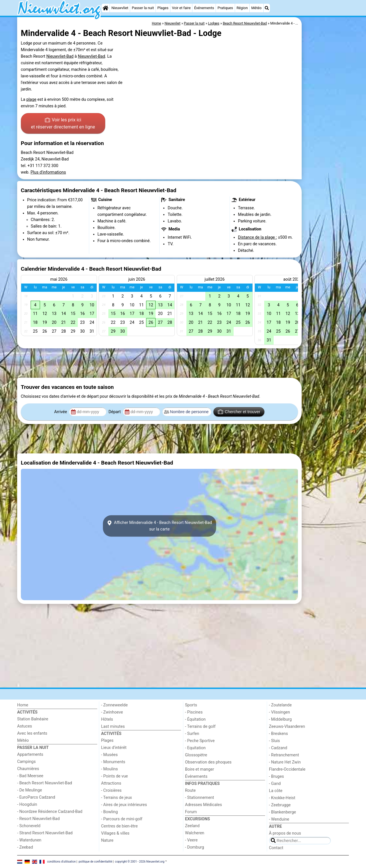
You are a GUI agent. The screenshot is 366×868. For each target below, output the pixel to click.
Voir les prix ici (63, 124)
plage (31, 100)
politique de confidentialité (95, 862)
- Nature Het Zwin (285, 762)
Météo (256, 8)
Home (23, 705)
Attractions (111, 783)
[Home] (106, 8)
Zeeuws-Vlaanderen (287, 727)
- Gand (275, 784)
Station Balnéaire (33, 719)
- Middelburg (281, 719)
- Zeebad (25, 847)
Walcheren (195, 833)
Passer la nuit (143, 8)
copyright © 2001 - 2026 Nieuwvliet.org (140, 862)
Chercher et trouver (239, 412)
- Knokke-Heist (282, 798)
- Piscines (194, 712)
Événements (204, 8)
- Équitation (195, 719)
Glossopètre (196, 755)
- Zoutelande (281, 705)
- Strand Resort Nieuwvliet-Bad (45, 833)
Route (190, 790)
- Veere (191, 840)
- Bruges (277, 776)
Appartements (30, 755)
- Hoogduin (27, 804)
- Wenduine (279, 819)
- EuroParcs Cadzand (36, 797)
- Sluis (274, 741)
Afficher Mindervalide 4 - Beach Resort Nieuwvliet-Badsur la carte (159, 526)
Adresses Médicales (203, 805)
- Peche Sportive (200, 741)
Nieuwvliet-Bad (60, 56)
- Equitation (195, 748)
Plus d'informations (48, 172)
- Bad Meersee (30, 776)
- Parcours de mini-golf (122, 819)
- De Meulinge (30, 790)
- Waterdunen (29, 840)
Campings (26, 762)
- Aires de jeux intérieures (124, 805)
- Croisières (112, 790)
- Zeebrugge (280, 805)
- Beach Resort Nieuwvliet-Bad (45, 783)
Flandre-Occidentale (287, 769)
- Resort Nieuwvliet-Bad (38, 819)
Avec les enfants (32, 733)
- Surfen (192, 734)
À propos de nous (285, 833)
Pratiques (225, 8)
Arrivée (61, 412)
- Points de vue (115, 776)
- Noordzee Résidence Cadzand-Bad (50, 812)
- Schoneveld (29, 826)
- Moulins (110, 769)
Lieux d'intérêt (114, 748)
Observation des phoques (208, 762)
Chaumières (28, 769)
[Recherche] (267, 8)
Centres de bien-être (120, 826)
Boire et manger (200, 769)
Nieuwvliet (120, 8)
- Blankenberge (283, 812)
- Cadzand (278, 748)
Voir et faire (181, 8)
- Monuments (113, 762)
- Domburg (195, 847)
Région (242, 8)
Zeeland (192, 826)
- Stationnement (199, 798)
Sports (191, 705)
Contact (276, 848)
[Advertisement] (326, 148)
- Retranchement (284, 755)
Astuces (25, 726)
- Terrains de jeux (117, 798)
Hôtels (107, 719)
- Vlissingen (280, 712)
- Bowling (110, 812)
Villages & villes (115, 833)
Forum (191, 812)
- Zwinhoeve (112, 712)
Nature (107, 840)
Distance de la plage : (257, 237)
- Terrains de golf (200, 727)
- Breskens (279, 734)
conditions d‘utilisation (61, 862)
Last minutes (113, 727)
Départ (115, 412)
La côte (276, 791)
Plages (163, 8)
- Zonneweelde (115, 705)
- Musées (110, 755)
